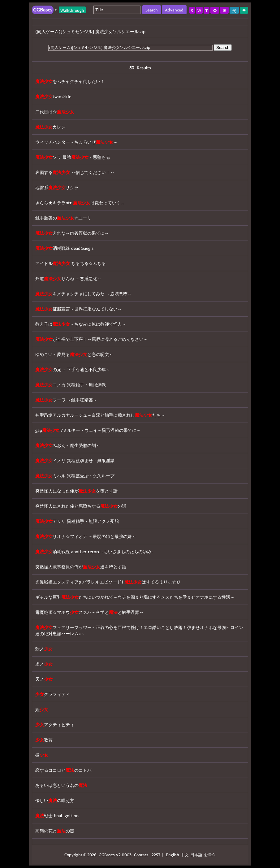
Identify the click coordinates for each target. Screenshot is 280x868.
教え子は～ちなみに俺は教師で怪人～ (81, 324)
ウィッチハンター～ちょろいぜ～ (76, 142)
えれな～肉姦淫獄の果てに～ (72, 233)
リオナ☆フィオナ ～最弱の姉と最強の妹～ (86, 536)
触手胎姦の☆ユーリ (63, 218)
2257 (156, 855)
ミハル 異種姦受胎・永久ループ (75, 476)
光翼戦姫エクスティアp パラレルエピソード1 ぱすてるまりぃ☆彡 (108, 582)
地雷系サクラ (57, 187)
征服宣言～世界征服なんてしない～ (79, 309)
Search (223, 48)
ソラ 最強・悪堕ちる (73, 157)
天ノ (44, 679)
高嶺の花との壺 (55, 831)
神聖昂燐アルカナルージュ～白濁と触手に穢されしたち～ (100, 415)
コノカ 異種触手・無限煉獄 (71, 385)
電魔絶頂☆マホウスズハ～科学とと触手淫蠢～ (89, 612)
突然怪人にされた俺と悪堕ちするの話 (81, 506)
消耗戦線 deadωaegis (64, 248)
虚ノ (44, 664)
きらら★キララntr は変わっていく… (80, 203)
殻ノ (44, 649)
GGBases (107, 855)
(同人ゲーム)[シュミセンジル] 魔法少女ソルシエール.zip (90, 31)
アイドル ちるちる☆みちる (71, 263)
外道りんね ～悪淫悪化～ (68, 278)
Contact (141, 855)
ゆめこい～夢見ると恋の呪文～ (74, 354)
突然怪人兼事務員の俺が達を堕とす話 (81, 567)
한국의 (210, 855)
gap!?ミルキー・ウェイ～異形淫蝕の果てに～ (88, 430)
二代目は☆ (55, 112)
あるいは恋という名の (61, 785)
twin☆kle (53, 96)
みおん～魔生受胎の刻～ (68, 445)
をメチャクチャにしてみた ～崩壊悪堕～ (84, 294)
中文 (185, 855)
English (172, 855)
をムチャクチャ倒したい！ (70, 81)
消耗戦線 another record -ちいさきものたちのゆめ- (94, 551)
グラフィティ (53, 694)
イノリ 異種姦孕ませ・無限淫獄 (75, 460)
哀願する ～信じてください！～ (75, 172)
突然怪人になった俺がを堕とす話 (76, 491)
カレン (50, 127)
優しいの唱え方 (55, 800)
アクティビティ (55, 725)
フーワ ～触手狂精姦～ (66, 400)
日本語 (196, 855)
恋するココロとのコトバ (63, 770)
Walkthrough (72, 10)
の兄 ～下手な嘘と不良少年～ (73, 369)
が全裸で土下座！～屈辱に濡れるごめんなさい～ (92, 339)
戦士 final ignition (57, 816)
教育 (44, 740)
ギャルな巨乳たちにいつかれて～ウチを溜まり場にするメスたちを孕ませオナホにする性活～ (135, 597)
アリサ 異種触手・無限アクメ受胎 (77, 521)
